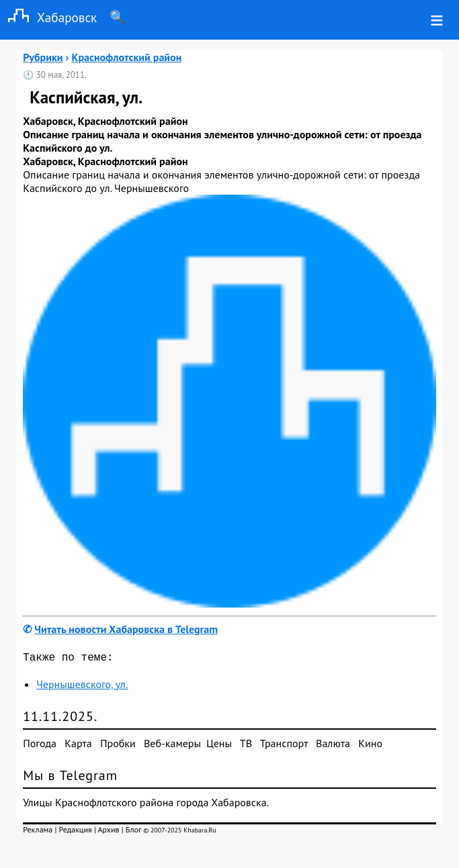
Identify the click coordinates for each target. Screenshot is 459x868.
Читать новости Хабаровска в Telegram (126, 629)
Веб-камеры (172, 746)
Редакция (76, 832)
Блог (133, 832)
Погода (40, 746)
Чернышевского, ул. (82, 687)
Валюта (333, 746)
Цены (219, 746)
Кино (370, 746)
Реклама (38, 832)
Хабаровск (48, 17)
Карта (78, 746)
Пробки (118, 746)
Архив (109, 832)
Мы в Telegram (70, 778)
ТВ (246, 746)
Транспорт (284, 746)
